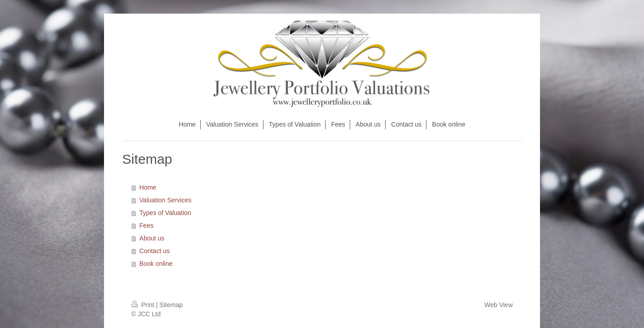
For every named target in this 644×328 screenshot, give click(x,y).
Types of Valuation (165, 213)
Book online (156, 264)
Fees (146, 225)
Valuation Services (166, 200)
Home (148, 187)
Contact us (155, 251)
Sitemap (171, 305)
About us (152, 238)
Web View (498, 305)
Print (144, 305)
